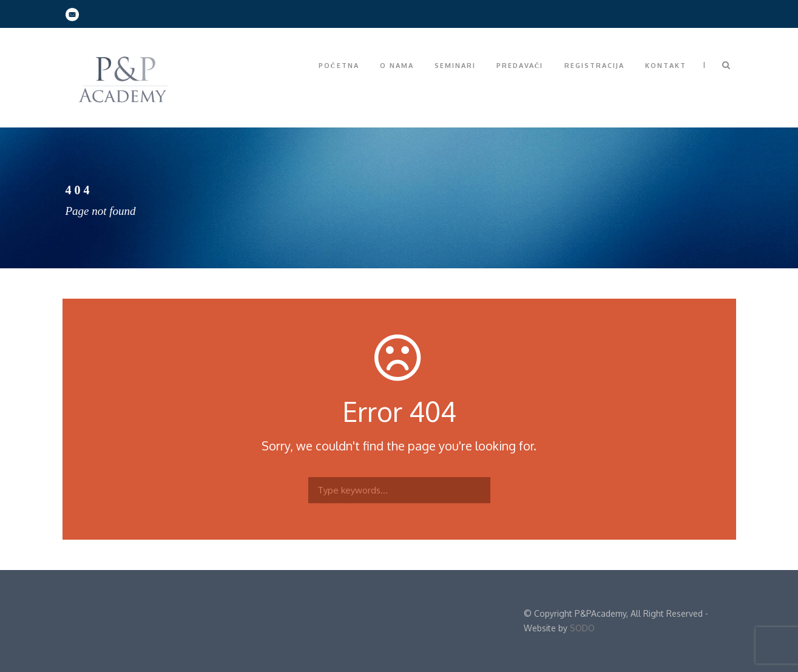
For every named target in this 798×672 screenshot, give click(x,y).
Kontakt (666, 66)
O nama (397, 66)
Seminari (455, 66)
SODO (582, 628)
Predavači (520, 66)
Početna (339, 66)
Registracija (594, 66)
